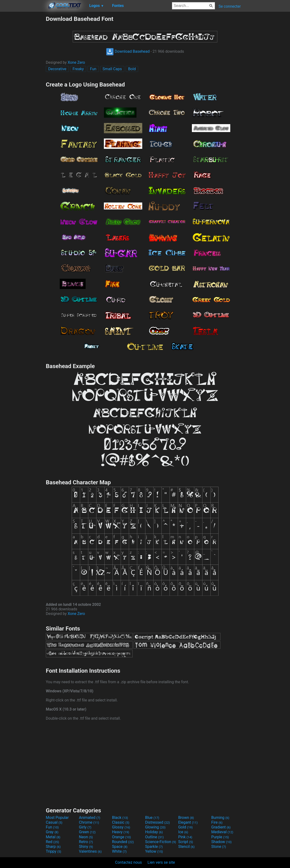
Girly (85, 827)
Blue (152, 818)
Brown (186, 818)
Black (120, 818)
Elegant (188, 822)
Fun (93, 69)
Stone (219, 847)
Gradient (221, 827)
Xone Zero (76, 62)
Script (186, 842)
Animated (90, 818)
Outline (154, 837)
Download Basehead (128, 51)
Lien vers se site (161, 862)
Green (87, 832)
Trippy (53, 851)
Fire (217, 822)
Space (120, 847)
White (119, 851)
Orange (121, 837)
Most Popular (57, 818)
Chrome (89, 822)
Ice (183, 832)
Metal (53, 837)
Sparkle (154, 847)
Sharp (53, 847)
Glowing (155, 827)
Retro (86, 842)
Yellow (154, 851)
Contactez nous (128, 862)
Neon (86, 837)
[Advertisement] (23, 87)
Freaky (78, 69)
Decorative (57, 69)
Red (52, 842)
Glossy (121, 827)
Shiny (86, 847)
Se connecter (230, 6)
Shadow (222, 842)
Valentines (90, 851)
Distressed (157, 822)
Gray (52, 832)
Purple (220, 837)
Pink (185, 837)
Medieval (222, 832)
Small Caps (112, 69)
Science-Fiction (161, 842)
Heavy (121, 832)
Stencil (186, 847)
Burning (220, 818)
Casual (54, 822)
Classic (121, 822)
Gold (186, 827)
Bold (132, 69)
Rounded (123, 842)
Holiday (154, 832)
